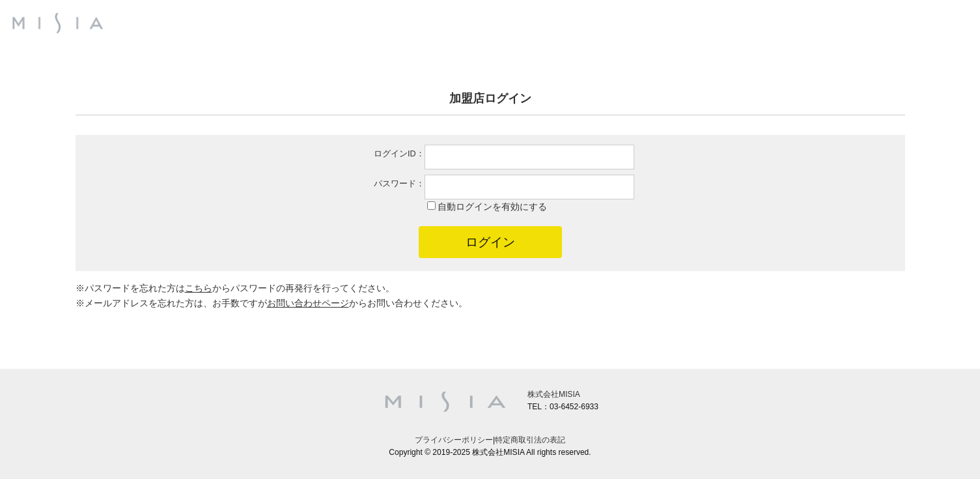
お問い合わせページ (308, 303)
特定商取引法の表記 (530, 440)
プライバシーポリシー (454, 440)
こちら (199, 288)
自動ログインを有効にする (492, 207)
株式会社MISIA (554, 394)
